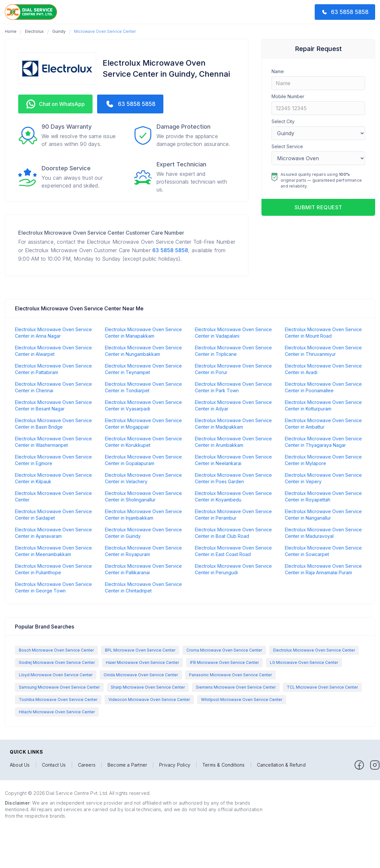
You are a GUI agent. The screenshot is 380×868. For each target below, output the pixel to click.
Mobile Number (288, 96)
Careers (87, 765)
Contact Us (54, 765)
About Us (20, 765)
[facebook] (359, 765)
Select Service (287, 146)
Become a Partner (127, 765)
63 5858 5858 (170, 250)
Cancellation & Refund (281, 765)
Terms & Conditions (224, 765)
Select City (283, 121)
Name (278, 71)
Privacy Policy (175, 765)
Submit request (318, 207)
